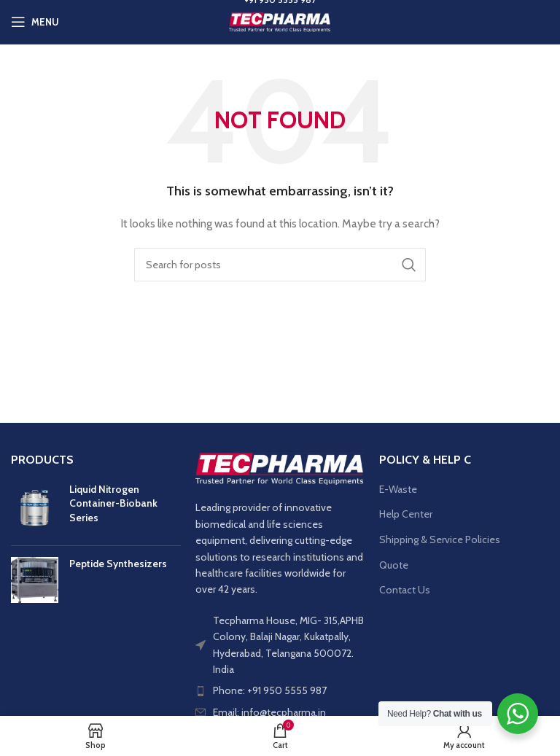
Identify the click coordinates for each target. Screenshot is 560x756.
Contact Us (405, 590)
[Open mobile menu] (35, 22)
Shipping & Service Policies (440, 539)
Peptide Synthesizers (118, 564)
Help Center (406, 514)
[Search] (280, 265)
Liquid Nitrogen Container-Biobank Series (113, 503)
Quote (394, 565)
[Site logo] (280, 20)
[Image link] (280, 467)
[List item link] (280, 690)
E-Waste (398, 489)
